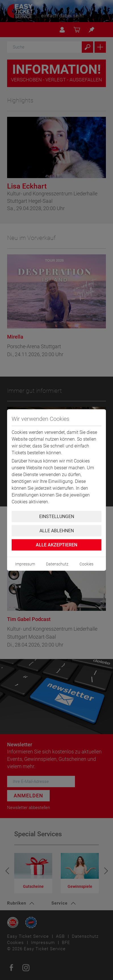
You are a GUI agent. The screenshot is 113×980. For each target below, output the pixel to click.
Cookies (86, 564)
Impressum (25, 564)
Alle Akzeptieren (56, 545)
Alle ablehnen (57, 531)
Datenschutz (57, 564)
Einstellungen (57, 517)
